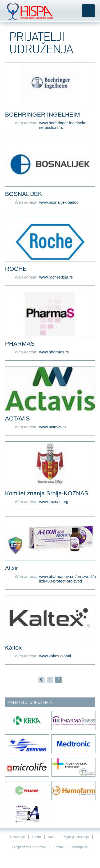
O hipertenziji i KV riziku (29, 847)
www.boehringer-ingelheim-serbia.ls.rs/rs (63, 125)
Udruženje (17, 837)
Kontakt (59, 847)
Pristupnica (80, 847)
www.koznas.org (54, 502)
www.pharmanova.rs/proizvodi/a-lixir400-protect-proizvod (67, 579)
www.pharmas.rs (54, 352)
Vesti (52, 837)
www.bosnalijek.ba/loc (59, 202)
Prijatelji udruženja (76, 837)
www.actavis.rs (52, 427)
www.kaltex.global (55, 656)
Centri (37, 837)
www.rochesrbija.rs (56, 277)
